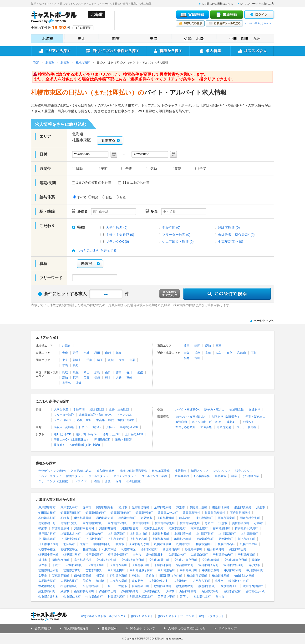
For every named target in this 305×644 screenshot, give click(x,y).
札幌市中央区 (249, 544)
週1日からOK (62, 434)
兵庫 (197, 353)
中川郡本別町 (233, 570)
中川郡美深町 (211, 570)
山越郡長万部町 (84, 591)
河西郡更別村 (61, 528)
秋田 (97, 353)
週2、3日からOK (87, 434)
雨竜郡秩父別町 (250, 518)
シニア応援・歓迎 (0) (178, 242)
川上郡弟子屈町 (48, 544)
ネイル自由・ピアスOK (207, 422)
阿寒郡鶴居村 (105, 507)
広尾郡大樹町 (47, 581)
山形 (108, 353)
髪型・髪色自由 (255, 417)
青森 (65, 353)
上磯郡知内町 (94, 534)
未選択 (90, 264)
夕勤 (153, 169)
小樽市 (259, 523)
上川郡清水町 (183, 534)
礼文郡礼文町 (202, 597)
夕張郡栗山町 (108, 591)
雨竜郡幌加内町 (93, 523)
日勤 (79, 169)
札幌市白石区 (226, 544)
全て (203, 169)
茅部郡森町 (226, 539)
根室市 (101, 576)
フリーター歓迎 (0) (176, 235)
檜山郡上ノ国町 (244, 576)
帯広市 (43, 528)
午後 (129, 169)
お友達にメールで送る (224, 23)
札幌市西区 (90, 549)
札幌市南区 (128, 549)
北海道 (47, 38)
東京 (65, 360)
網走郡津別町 (221, 507)
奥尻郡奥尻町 (241, 523)
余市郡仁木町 (72, 597)
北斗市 (219, 581)
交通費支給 (237, 410)
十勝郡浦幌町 (163, 565)
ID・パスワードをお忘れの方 (257, 4)
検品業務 (180, 471)
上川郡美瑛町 (116, 539)
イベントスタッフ (50, 476)
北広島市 (69, 544)
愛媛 (140, 372)
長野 (76, 365)
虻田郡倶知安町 (96, 513)
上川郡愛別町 (116, 534)
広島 (97, 372)
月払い (110, 427)
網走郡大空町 (198, 507)
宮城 (86, 353)
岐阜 (187, 346)
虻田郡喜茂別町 (71, 513)
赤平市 (87, 507)
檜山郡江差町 (221, 576)
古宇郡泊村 (181, 581)
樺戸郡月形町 (47, 534)
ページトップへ (264, 321)
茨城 (111, 360)
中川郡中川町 (188, 570)
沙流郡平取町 (193, 549)
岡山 (86, 372)
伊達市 (43, 565)
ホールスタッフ (98, 476)
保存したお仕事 (190, 23)
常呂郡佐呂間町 (234, 565)
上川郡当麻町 (47, 539)
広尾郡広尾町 (69, 581)
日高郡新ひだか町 (171, 576)
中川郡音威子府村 (141, 570)
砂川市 (43, 560)
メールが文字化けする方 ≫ (258, 23)
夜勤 (178, 169)
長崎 (97, 378)
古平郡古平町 (201, 581)
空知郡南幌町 (211, 560)
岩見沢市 (146, 518)
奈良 (229, 353)
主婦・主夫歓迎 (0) (120, 235)
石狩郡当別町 (47, 518)
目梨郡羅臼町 (141, 586)
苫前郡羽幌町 (94, 570)
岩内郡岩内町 (105, 518)
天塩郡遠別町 (74, 565)
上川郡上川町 (138, 534)
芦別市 (181, 507)
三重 (219, 346)
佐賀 (86, 378)
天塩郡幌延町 (141, 565)
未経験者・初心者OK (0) (236, 235)
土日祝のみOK (134, 434)
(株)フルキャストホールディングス (104, 616)
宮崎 (129, 378)
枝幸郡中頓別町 (165, 523)
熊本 (108, 378)
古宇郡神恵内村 (158, 581)
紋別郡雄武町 (185, 586)
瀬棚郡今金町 (61, 560)
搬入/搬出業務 (105, 471)
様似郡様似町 (149, 549)
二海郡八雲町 (118, 581)
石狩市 (65, 518)
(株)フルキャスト (142, 616)
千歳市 (56, 565)
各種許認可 (109, 628)
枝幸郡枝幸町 (141, 523)
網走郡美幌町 (243, 507)
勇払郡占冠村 (232, 591)
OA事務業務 (202, 476)
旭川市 (123, 507)
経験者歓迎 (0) (229, 228)
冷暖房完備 (224, 427)
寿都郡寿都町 (246, 555)
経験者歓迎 (97, 410)
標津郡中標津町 (118, 555)
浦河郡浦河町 (204, 518)
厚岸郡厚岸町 (47, 507)
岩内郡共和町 (127, 518)
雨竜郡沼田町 (47, 523)
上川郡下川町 (205, 534)
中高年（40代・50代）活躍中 (115, 420)
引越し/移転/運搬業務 (133, 471)
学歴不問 (79, 410)
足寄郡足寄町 (141, 507)
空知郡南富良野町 (236, 560)
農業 (234, 476)
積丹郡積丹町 (216, 549)
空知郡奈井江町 (159, 560)
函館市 (150, 576)
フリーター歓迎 (64, 415)
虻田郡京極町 (47, 513)
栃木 (122, 360)
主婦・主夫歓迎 (119, 410)
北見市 (84, 544)
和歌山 (242, 353)
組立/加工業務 (161, 471)
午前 (104, 169)
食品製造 (220, 476)
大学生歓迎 (61, 410)
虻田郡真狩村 (191, 513)
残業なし (249, 422)
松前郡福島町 (69, 586)
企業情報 (41, 628)
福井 (187, 358)
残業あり (232, 422)
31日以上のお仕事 (134, 183)
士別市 (137, 555)
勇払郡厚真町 (188, 591)
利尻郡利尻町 (116, 597)
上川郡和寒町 (161, 539)
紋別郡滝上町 (229, 586)
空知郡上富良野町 (133, 560)
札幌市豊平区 (69, 549)
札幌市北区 (183, 544)
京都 (208, 353)
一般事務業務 (181, 476)
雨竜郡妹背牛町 (118, 523)
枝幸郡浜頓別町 (190, 523)
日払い (83, 427)
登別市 (136, 576)
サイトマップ (228, 628)
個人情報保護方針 (76, 628)
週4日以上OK (111, 434)
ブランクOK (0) (117, 242)
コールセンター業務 (154, 476)
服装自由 (181, 422)
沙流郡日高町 (171, 549)
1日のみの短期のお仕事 (92, 183)
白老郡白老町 (177, 555)
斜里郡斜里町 (72, 555)
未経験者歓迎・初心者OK (95, 415)
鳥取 (65, 372)
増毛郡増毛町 (47, 586)
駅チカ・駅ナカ (214, 410)
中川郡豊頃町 (166, 570)
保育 (118, 481)
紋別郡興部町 (207, 586)
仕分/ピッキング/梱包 (52, 471)
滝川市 (256, 560)
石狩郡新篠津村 (240, 513)
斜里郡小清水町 (48, 555)
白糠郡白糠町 (199, 555)
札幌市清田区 (204, 544)
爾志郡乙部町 (83, 576)
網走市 (261, 507)
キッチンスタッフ (125, 476)
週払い (97, 427)
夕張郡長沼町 (130, 591)
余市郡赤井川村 (48, 597)
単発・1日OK (124, 440)
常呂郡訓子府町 (208, 565)
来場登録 (227, 15)
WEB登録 (193, 15)
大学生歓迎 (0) (117, 228)
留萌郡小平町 (166, 597)
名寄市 (43, 576)
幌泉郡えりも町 (239, 581)
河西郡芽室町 (108, 528)
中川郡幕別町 (255, 570)
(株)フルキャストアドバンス (176, 616)
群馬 (65, 365)
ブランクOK (124, 415)
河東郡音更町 (130, 528)
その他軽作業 (250, 476)
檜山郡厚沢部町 (197, 576)
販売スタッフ (244, 471)
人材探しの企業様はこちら (217, 4)
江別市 (223, 523)
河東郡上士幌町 (153, 528)
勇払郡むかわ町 (256, 591)
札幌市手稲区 (47, 549)
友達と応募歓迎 (185, 427)
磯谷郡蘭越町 (83, 518)
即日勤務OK (102, 440)
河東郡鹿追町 (177, 528)
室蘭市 (123, 586)
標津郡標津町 (94, 555)
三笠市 (109, 586)
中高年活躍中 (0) (231, 242)
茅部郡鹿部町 (205, 539)
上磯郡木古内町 (71, 534)
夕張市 (170, 591)
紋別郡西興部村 (253, 586)
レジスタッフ (222, 471)
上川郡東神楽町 (71, 539)
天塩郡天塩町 (96, 565)
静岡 (197, 346)
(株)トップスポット (212, 616)
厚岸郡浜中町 (69, 507)
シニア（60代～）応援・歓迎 (73, 420)
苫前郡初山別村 (48, 570)
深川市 (101, 581)
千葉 (89, 360)
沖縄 (79, 383)
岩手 (76, 353)
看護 (97, 481)
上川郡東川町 (94, 539)
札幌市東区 (109, 549)
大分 (119, 378)
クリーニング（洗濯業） (54, 481)
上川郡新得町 (227, 534)
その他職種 (133, 481)
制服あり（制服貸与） (226, 417)
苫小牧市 (254, 565)
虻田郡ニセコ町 (168, 513)
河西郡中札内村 (84, 528)
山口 (108, 372)
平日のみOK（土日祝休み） (72, 440)
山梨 (132, 360)
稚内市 (220, 597)
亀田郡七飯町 (183, 539)
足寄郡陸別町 (163, 507)
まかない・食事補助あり (191, 417)
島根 (76, 372)
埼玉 (100, 360)
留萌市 (184, 597)
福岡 (76, 378)
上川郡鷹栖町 (249, 534)
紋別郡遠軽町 (163, 586)
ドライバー (82, 481)
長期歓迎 (60, 445)
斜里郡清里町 (238, 549)
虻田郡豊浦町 (144, 513)
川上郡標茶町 (246, 539)
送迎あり (254, 410)
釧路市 (120, 544)
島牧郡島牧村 (155, 555)
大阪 (187, 353)
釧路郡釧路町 (102, 544)
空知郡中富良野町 (186, 560)
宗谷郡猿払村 (83, 560)
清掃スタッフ (200, 471)
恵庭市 (209, 523)
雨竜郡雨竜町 (226, 518)
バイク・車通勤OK (187, 410)
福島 (119, 353)
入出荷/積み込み (81, 471)
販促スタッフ (75, 476)
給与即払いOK (129, 427)
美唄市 (87, 581)
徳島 (119, 372)
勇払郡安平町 (210, 591)
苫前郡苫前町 (72, 570)
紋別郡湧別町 (47, 591)
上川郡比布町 (138, 539)
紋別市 (65, 591)
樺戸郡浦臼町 (221, 528)
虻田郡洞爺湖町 (121, 513)
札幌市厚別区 (163, 544)
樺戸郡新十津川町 (246, 528)
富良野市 (138, 581)
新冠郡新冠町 (61, 576)
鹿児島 (66, 383)
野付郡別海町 (118, 576)
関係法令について (142, 628)
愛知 (208, 346)
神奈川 (77, 360)
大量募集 (206, 427)
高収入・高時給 (64, 427)
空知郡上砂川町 (106, 560)
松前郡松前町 (91, 586)
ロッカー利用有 (246, 427)
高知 (65, 378)
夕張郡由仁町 (152, 591)
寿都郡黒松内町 (223, 555)
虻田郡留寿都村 (215, 513)
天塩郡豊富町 (118, 565)
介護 (108, 481)
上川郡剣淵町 (161, 534)
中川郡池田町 (116, 570)
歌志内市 (185, 518)
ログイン (259, 15)
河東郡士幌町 (199, 528)
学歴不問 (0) (171, 228)
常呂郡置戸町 (185, 565)
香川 (129, 372)
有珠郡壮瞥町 (166, 518)
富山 (197, 358)
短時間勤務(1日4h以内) (85, 445)
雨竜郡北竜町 (69, 523)
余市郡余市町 (94, 597)
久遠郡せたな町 (139, 544)
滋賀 (219, 353)
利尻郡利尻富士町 (141, 597)
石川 (254, 353)
